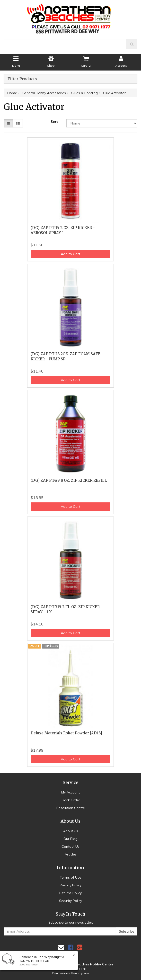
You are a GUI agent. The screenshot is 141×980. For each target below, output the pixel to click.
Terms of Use (70, 877)
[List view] (18, 123)
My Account (70, 792)
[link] (70, 947)
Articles (71, 854)
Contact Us (70, 846)
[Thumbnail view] (9, 123)
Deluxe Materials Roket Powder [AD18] (66, 733)
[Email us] (61, 947)
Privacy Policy (71, 885)
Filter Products (22, 79)
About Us (71, 831)
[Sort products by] (102, 123)
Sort (54, 122)
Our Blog (70, 839)
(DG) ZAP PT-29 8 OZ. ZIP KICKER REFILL (69, 480)
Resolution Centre (71, 808)
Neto (86, 973)
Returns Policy (70, 893)
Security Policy (70, 901)
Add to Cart (70, 254)
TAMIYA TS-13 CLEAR (34, 961)
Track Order (70, 800)
